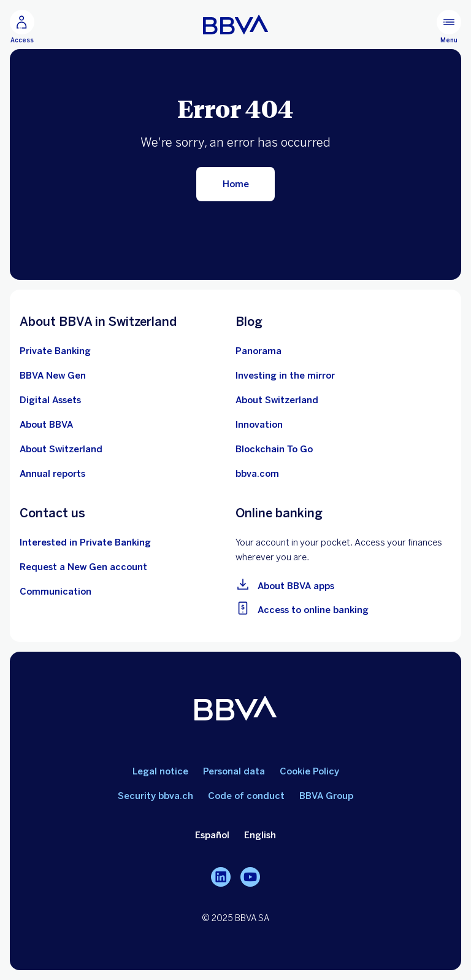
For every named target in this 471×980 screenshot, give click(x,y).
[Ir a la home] (236, 25)
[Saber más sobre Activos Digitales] (50, 400)
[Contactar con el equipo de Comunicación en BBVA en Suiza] (56, 592)
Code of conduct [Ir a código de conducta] (246, 796)
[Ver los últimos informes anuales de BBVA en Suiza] (52, 474)
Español (212, 835)
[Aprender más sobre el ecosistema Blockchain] (274, 449)
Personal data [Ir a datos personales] (234, 771)
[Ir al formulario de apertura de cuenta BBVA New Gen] (83, 567)
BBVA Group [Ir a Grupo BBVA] (326, 796)
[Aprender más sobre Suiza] (61, 449)
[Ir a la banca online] (343, 608)
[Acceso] (22, 27)
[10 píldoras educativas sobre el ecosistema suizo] (277, 400)
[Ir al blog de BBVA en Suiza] (258, 351)
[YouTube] (250, 877)
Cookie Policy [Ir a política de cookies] (309, 771)
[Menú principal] (449, 27)
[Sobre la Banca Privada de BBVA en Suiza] (55, 351)
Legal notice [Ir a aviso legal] (160, 771)
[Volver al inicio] (235, 184)
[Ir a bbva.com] (257, 474)
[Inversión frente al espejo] (285, 376)
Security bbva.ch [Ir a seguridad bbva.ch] (155, 796)
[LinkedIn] (221, 877)
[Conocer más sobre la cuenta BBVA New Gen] (53, 376)
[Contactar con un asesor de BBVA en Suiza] (85, 542)
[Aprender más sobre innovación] (259, 425)
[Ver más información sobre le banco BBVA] (46, 425)
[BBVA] (235, 710)
